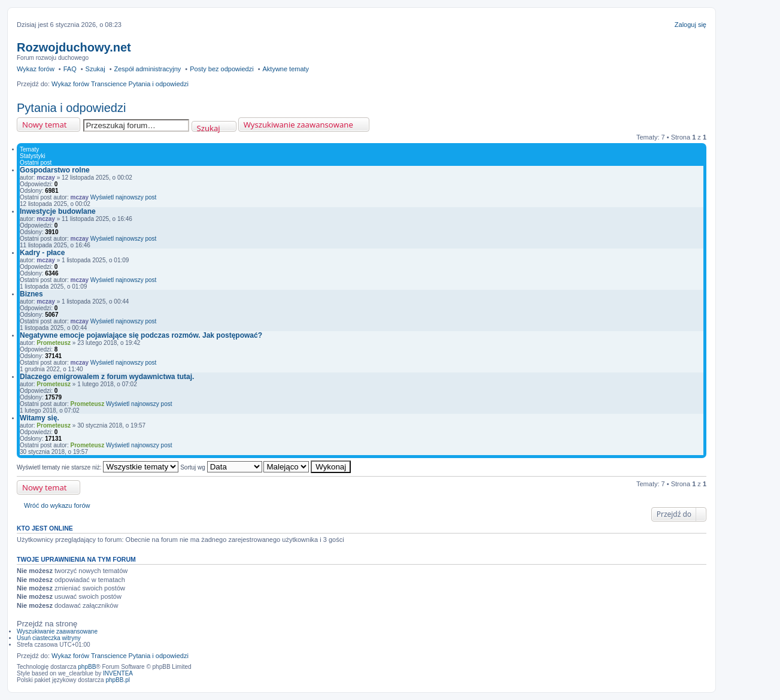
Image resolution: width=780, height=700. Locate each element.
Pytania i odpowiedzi (71, 108)
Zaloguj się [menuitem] (691, 25)
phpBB (87, 667)
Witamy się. (40, 418)
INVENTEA (118, 673)
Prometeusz (54, 343)
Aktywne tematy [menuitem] (286, 69)
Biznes (31, 294)
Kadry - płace (42, 253)
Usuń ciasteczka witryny (49, 638)
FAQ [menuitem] (70, 69)
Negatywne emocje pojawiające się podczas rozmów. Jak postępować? (141, 335)
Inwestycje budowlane (58, 211)
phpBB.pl (118, 680)
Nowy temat (44, 125)
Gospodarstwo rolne (55, 170)
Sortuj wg (221, 467)
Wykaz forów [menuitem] (36, 69)
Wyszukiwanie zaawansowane (298, 125)
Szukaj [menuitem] (95, 69)
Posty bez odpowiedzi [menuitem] (221, 69)
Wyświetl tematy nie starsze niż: (98, 467)
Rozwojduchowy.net (74, 47)
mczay (46, 178)
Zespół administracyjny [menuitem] (147, 69)
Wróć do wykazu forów (57, 505)
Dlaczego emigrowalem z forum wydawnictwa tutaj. (107, 377)
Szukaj (209, 127)
